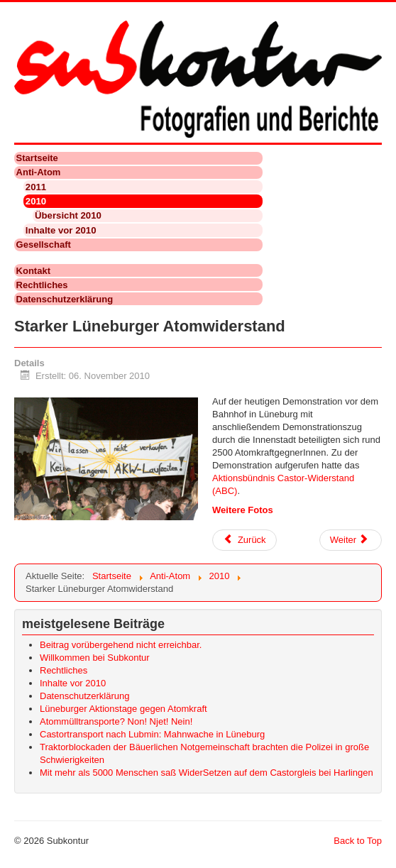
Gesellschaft (44, 245)
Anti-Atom (39, 172)
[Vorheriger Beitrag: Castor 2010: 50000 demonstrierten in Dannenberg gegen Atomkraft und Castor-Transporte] (244, 540)
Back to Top (358, 841)
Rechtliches (42, 285)
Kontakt (33, 271)
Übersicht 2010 (68, 215)
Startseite (37, 158)
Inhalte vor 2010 (61, 230)
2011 (36, 187)
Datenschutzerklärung (65, 299)
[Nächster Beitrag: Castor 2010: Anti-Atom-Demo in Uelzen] (351, 540)
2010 (36, 201)
